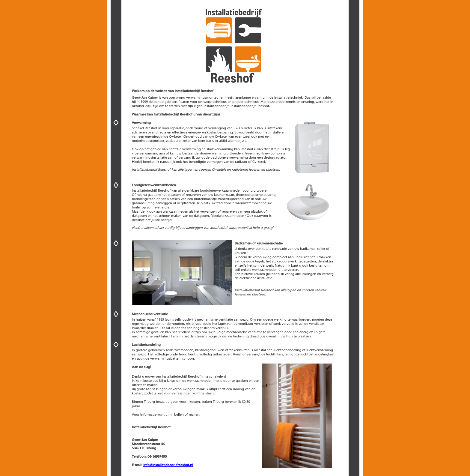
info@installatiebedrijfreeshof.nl (168, 465)
